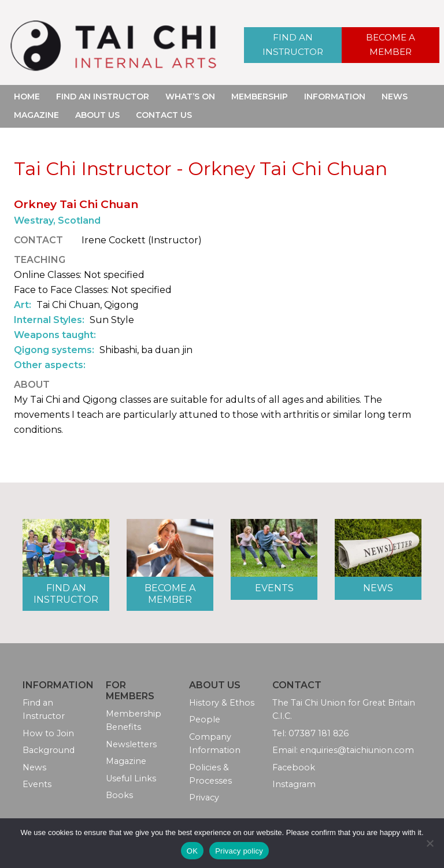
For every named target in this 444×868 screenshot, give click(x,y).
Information (335, 97)
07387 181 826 (319, 733)
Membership (260, 97)
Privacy (204, 797)
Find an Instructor (293, 45)
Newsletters (131, 744)
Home (27, 97)
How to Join (48, 733)
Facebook (294, 767)
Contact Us (164, 115)
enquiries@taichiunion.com (357, 750)
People (205, 719)
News (395, 97)
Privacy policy (239, 851)
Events (274, 588)
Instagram (294, 784)
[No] (430, 843)
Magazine (36, 115)
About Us (97, 115)
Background (49, 750)
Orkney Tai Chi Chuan (76, 204)
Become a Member (391, 45)
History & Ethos (222, 703)
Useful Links (131, 778)
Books (119, 795)
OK (192, 851)
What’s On (190, 97)
